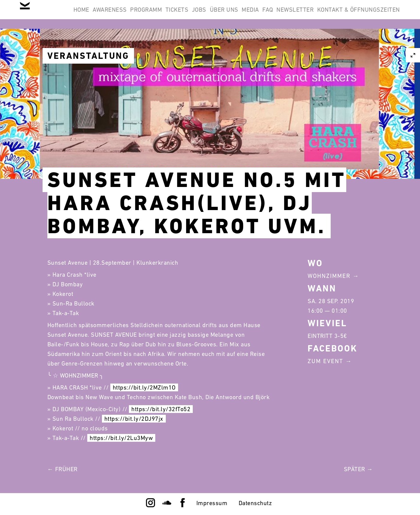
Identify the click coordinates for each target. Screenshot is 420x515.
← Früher (63, 469)
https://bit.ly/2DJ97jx (134, 419)
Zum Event (325, 361)
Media (317, 14)
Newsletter (377, 14)
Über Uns (283, 14)
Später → (358, 469)
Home (101, 14)
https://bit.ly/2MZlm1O (144, 387)
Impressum (212, 503)
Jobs (250, 14)
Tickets (220, 14)
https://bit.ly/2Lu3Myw (121, 438)
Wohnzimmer (329, 276)
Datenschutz (255, 503)
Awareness (138, 14)
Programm (182, 14)
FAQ (342, 14)
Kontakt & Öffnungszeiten (355, 43)
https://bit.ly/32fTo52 (161, 409)
